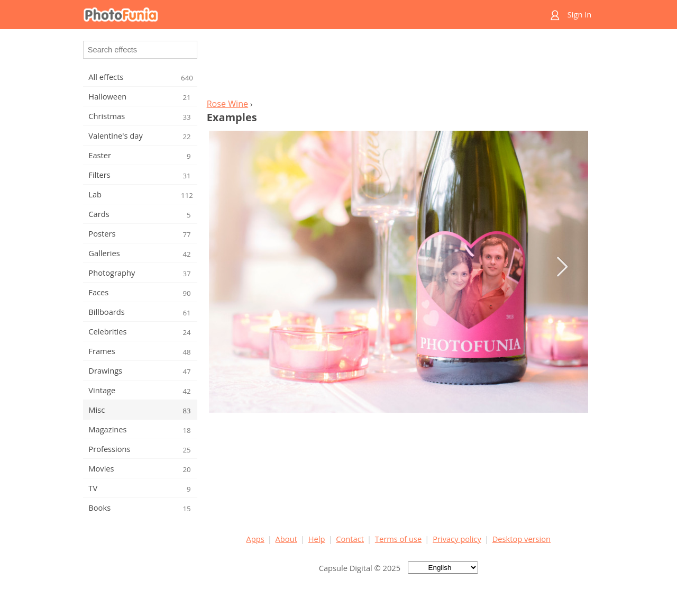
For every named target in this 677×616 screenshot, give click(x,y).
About (286, 539)
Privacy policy (457, 539)
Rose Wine (227, 104)
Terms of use (398, 539)
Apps (255, 539)
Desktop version (522, 539)
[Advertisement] (398, 67)
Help (317, 539)
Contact (350, 539)
